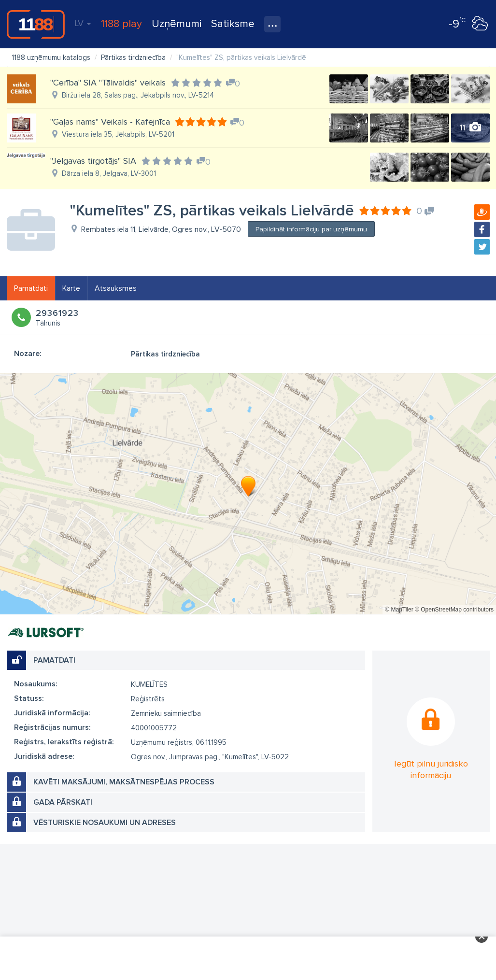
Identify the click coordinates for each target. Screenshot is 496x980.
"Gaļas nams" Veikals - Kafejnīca (110, 122)
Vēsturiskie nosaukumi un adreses (105, 823)
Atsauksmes (116, 288)
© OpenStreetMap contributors (454, 610)
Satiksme (233, 24)
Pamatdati (31, 288)
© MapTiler (399, 610)
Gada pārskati (63, 802)
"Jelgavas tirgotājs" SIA (93, 161)
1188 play (121, 24)
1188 (36, 24)
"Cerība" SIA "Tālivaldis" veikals (108, 83)
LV (83, 23)
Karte (71, 288)
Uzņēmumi (177, 24)
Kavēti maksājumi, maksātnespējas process (124, 782)
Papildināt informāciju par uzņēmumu (311, 229)
